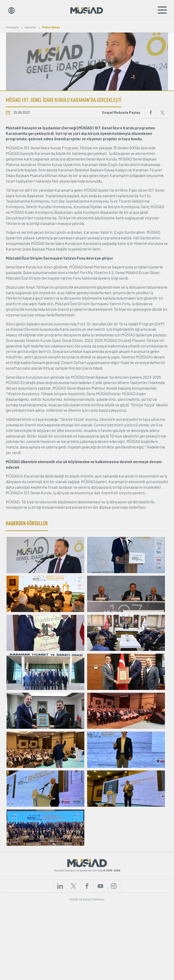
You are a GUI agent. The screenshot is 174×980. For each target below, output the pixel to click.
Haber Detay (51, 27)
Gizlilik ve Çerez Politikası (87, 973)
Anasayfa (12, 27)
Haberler (30, 27)
